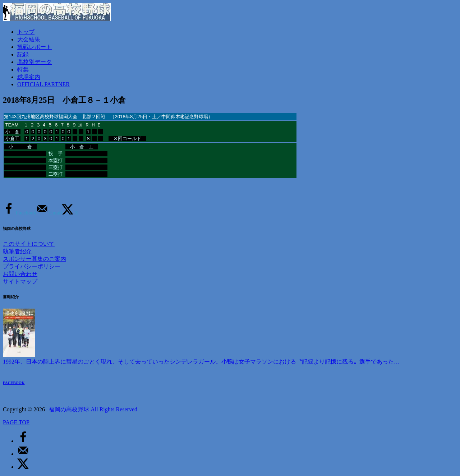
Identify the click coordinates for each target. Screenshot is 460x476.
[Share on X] (70, 213)
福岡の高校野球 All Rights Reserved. (94, 409)
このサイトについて (29, 244)
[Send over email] (49, 213)
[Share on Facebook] (20, 213)
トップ (26, 32)
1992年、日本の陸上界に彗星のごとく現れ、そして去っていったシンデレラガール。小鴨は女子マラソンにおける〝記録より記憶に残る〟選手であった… (201, 362)
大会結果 (29, 39)
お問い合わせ (20, 274)
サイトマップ (20, 281)
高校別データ (34, 62)
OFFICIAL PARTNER (43, 84)
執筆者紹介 (17, 251)
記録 (23, 54)
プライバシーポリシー (32, 266)
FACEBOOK (14, 383)
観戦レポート (34, 47)
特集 (23, 70)
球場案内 (29, 77)
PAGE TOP (16, 422)
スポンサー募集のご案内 (34, 259)
